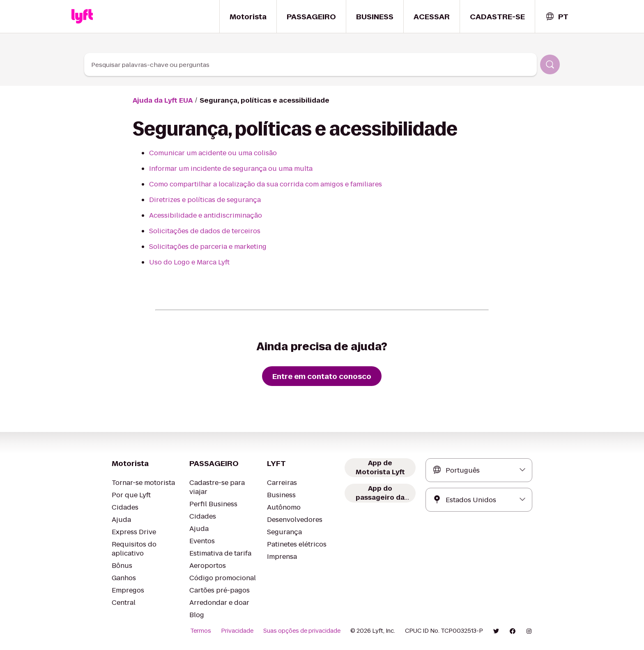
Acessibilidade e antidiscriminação (206, 215)
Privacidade (237, 631)
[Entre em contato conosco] (322, 376)
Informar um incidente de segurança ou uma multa (231, 169)
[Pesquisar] (550, 64)
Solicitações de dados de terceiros (205, 231)
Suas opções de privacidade (302, 631)
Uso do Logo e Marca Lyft (189, 262)
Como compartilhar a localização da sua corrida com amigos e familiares (266, 184)
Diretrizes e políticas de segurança (205, 200)
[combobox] (557, 17)
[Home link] (82, 16)
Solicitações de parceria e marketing (208, 247)
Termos (201, 631)
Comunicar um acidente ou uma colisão (213, 153)
